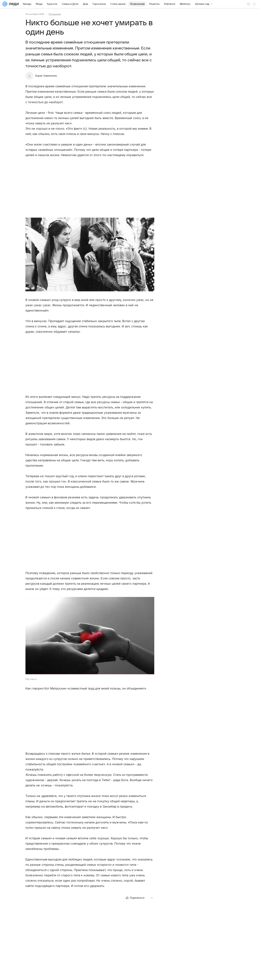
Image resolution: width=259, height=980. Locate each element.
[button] (90, 255)
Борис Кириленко (46, 76)
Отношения (55, 14)
